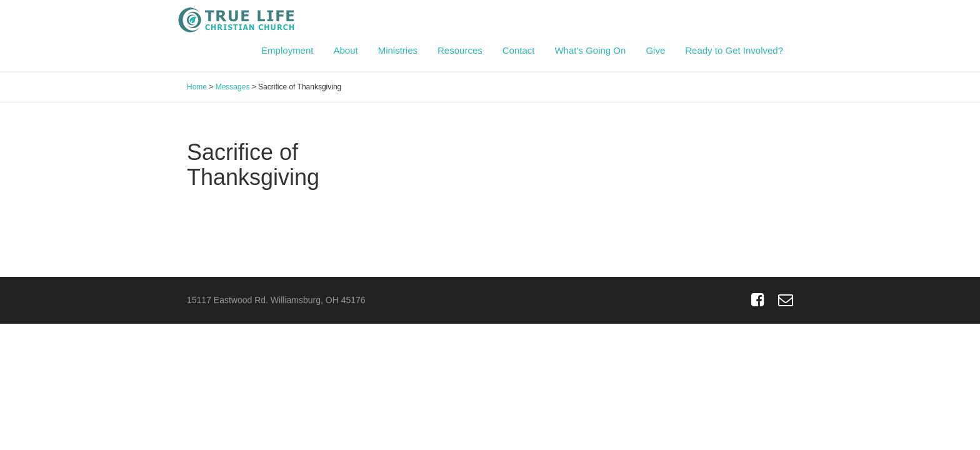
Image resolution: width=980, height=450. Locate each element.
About (345, 50)
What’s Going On (590, 50)
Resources (460, 50)
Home (197, 87)
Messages (233, 87)
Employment (287, 50)
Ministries (398, 50)
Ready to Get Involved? (734, 50)
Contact (519, 50)
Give (655, 50)
